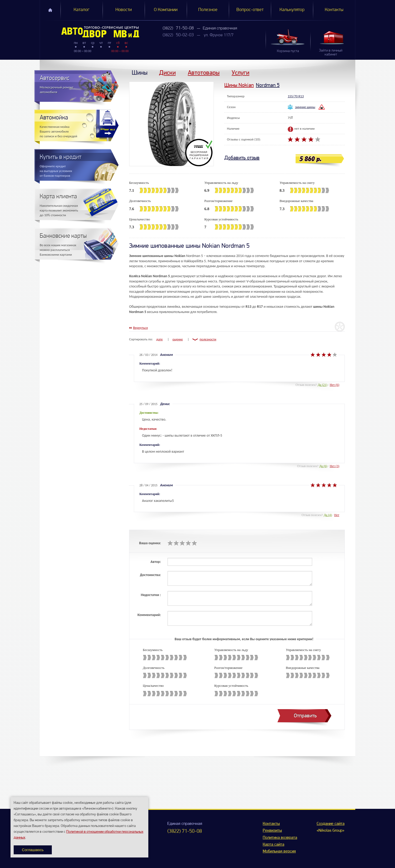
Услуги (240, 72)
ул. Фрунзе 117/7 (219, 35)
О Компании (166, 10)
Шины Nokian (239, 85)
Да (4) (328, 515)
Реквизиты (272, 831)
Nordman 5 (268, 85)
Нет (337, 515)
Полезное (208, 10)
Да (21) (323, 385)
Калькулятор (292, 10)
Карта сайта (274, 845)
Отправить (305, 716)
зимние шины (305, 107)
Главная (50, 10)
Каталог (82, 10)
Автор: (156, 562)
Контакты (334, 10)
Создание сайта (331, 824)
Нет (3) (335, 466)
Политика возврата (280, 838)
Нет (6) (335, 385)
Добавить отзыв (242, 158)
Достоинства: (150, 575)
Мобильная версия (279, 851)
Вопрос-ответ (250, 10)
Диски (167, 72)
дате (159, 339)
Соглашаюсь (33, 850)
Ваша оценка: (150, 543)
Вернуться (140, 328)
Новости (124, 10)
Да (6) (323, 466)
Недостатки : (151, 595)
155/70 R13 (296, 96)
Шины (140, 72)
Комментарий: (149, 615)
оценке (178, 339)
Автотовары (204, 72)
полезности (208, 339)
